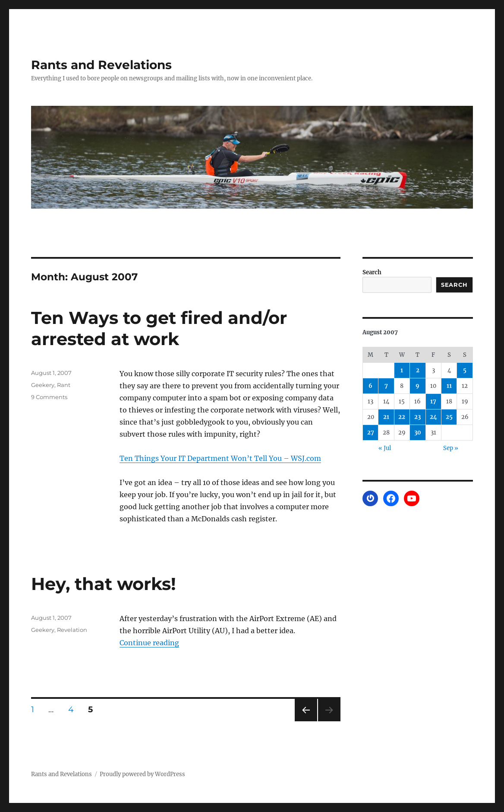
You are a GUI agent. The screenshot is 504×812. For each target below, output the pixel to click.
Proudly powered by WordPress (142, 774)
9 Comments (49, 397)
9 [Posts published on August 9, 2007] (417, 386)
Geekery (43, 385)
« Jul (385, 448)
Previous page (306, 721)
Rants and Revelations (101, 65)
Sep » (451, 448)
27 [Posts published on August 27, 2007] (371, 433)
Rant (64, 385)
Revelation (72, 630)
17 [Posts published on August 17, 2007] (433, 401)
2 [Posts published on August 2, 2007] (418, 370)
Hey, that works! (104, 584)
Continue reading (149, 643)
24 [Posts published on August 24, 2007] (433, 417)
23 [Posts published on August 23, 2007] (417, 417)
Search (372, 272)
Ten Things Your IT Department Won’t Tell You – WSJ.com (220, 458)
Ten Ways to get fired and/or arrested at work (159, 328)
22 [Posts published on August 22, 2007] (402, 417)
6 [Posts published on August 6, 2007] (370, 386)
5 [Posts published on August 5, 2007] (465, 370)
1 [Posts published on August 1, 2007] (402, 370)
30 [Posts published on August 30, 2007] (418, 433)
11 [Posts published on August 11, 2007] (449, 386)
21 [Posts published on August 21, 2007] (386, 417)
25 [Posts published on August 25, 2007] (449, 417)
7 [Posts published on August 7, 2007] (386, 386)
